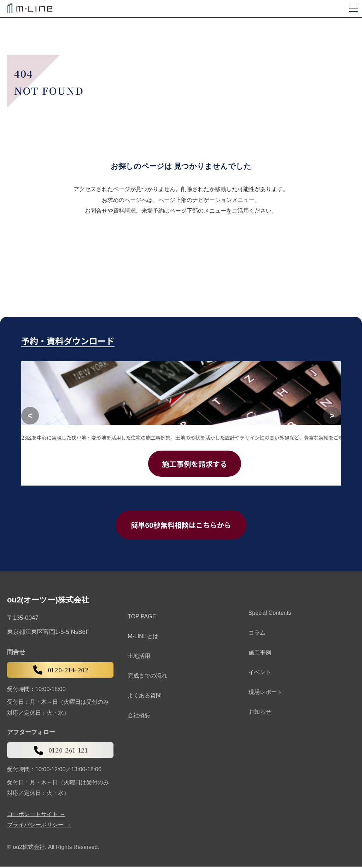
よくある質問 (145, 697)
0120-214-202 (60, 671)
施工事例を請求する (195, 464)
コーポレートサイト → (36, 815)
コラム (257, 634)
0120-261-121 (60, 751)
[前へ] (30, 416)
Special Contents (270, 614)
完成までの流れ (147, 677)
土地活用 (139, 657)
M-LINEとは (143, 638)
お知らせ (260, 713)
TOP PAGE (142, 618)
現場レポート (265, 693)
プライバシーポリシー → (39, 826)
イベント (260, 674)
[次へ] (332, 416)
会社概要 (139, 717)
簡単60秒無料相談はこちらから (181, 526)
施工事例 (260, 654)
